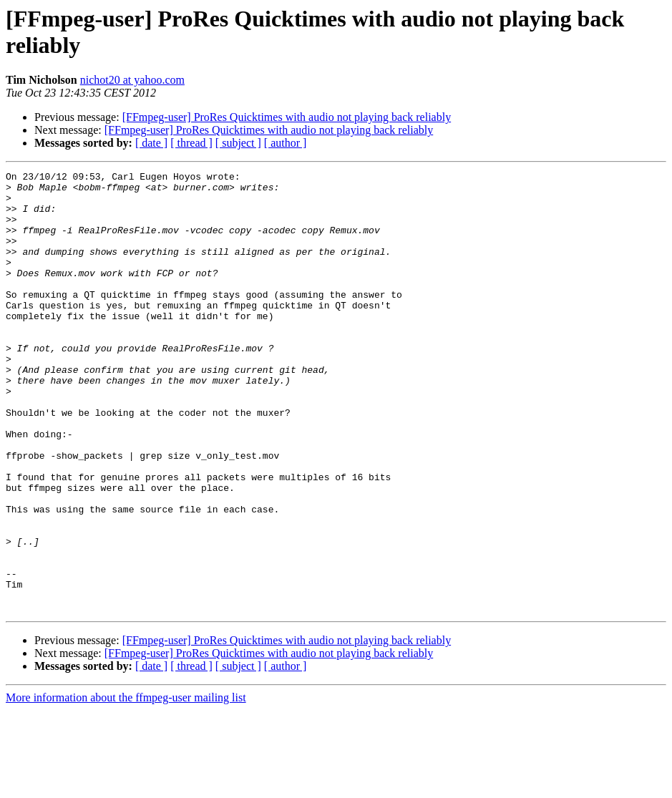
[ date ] (151, 143)
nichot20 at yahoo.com (132, 80)
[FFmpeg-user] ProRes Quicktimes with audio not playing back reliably (287, 117)
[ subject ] (238, 143)
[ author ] (286, 143)
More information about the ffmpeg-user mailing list (126, 785)
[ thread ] (191, 143)
